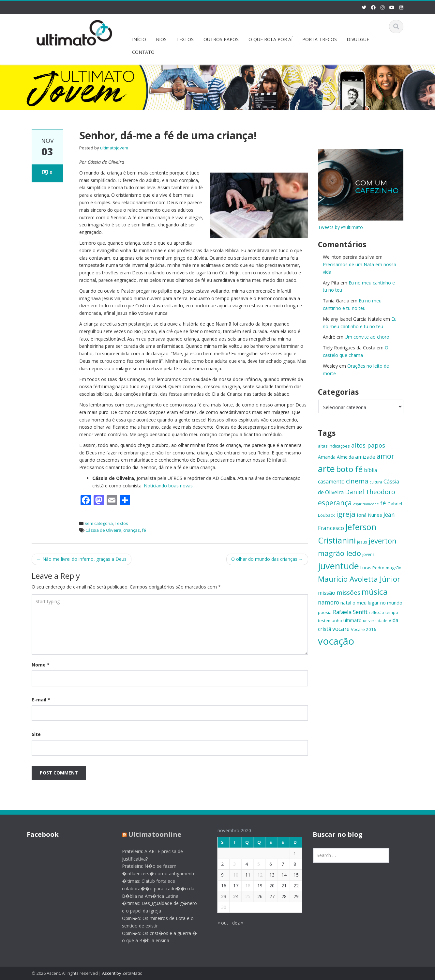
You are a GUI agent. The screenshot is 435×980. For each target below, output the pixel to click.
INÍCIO (139, 39)
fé (144, 530)
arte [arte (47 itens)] (326, 469)
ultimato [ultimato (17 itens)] (352, 620)
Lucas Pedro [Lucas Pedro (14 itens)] (372, 568)
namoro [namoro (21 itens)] (329, 602)
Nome (41, 665)
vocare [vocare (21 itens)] (341, 629)
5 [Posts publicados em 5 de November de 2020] (253, 864)
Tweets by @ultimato (340, 227)
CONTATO (143, 52)
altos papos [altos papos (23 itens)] (368, 445)
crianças (132, 530)
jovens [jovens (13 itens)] (368, 554)
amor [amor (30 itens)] (385, 456)
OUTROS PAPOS (221, 39)
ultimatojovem (114, 148)
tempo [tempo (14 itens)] (392, 612)
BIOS (161, 39)
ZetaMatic (132, 973)
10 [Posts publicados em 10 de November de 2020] (230, 875)
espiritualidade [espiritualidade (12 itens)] (366, 504)
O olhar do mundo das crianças (267, 559)
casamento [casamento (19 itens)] (331, 482)
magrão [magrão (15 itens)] (394, 568)
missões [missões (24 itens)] (348, 592)
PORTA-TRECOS (320, 39)
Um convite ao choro (367, 337)
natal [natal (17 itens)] (346, 603)
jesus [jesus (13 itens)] (362, 542)
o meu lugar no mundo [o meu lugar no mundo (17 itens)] (377, 603)
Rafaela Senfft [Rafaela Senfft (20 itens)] (350, 612)
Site (36, 734)
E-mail (41, 700)
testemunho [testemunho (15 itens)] (330, 620)
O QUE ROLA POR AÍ (270, 39)
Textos (121, 523)
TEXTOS (185, 39)
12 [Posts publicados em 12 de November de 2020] (254, 875)
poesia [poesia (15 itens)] (325, 612)
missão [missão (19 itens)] (327, 593)
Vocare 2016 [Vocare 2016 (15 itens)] (364, 629)
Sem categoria (99, 523)
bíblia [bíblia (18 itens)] (370, 470)
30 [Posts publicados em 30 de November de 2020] (218, 907)
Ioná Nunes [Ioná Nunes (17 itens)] (369, 515)
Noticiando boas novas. (169, 486)
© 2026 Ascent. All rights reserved (65, 973)
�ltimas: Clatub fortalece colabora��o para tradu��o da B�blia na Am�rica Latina (153, 888)
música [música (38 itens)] (375, 592)
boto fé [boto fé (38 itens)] (349, 469)
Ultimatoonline (150, 834)
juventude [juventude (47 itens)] (338, 566)
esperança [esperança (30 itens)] (335, 503)
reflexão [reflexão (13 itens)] (376, 612)
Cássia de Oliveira (103, 530)
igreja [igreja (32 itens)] (346, 514)
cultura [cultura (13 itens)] (376, 482)
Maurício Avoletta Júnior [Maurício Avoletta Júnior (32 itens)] (359, 579)
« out (217, 923)
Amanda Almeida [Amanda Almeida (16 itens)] (336, 457)
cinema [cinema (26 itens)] (357, 481)
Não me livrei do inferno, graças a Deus (82, 559)
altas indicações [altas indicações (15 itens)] (334, 446)
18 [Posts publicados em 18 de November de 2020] (242, 886)
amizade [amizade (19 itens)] (365, 457)
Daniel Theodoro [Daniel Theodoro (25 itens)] (370, 492)
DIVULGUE (358, 39)
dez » (232, 923)
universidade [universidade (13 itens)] (375, 620)
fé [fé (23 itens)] (383, 503)
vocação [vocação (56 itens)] (336, 641)
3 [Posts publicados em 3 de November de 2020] (229, 864)
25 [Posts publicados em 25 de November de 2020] (242, 896)
